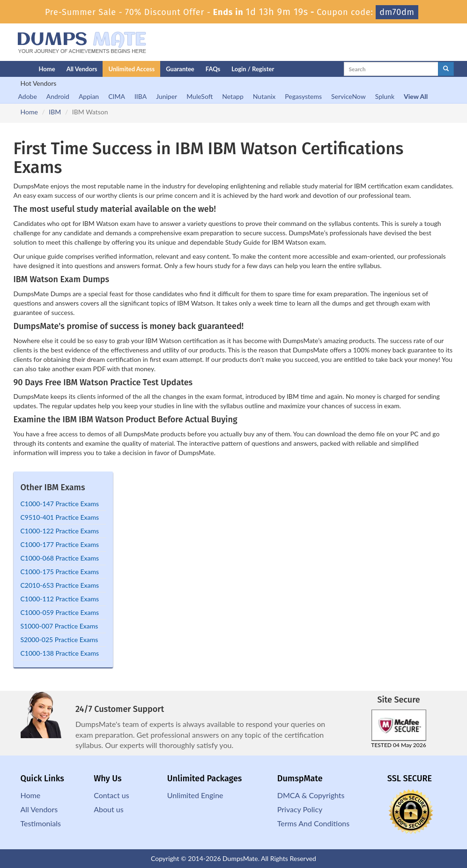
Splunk (385, 96)
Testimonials (41, 823)
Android (58, 96)
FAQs (213, 69)
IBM (55, 112)
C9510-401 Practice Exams (60, 517)
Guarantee (180, 69)
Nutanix (264, 96)
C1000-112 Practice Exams (60, 599)
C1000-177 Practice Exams (60, 544)
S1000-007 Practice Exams (59, 626)
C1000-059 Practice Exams (60, 612)
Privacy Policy (300, 809)
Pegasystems (303, 96)
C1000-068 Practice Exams (60, 558)
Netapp (233, 96)
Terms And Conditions (313, 823)
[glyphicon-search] (446, 69)
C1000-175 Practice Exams (60, 572)
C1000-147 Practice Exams (60, 504)
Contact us (111, 795)
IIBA (141, 96)
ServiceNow (348, 96)
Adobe (28, 96)
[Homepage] (7, 69)
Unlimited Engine (195, 795)
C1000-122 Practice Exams (60, 531)
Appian (89, 96)
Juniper (167, 96)
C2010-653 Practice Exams (60, 585)
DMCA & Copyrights (311, 795)
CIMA (117, 96)
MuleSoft (200, 96)
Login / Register (253, 69)
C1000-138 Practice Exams (60, 653)
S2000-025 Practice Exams (59, 640)
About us (108, 809)
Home (47, 69)
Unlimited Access (131, 69)
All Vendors (82, 69)
